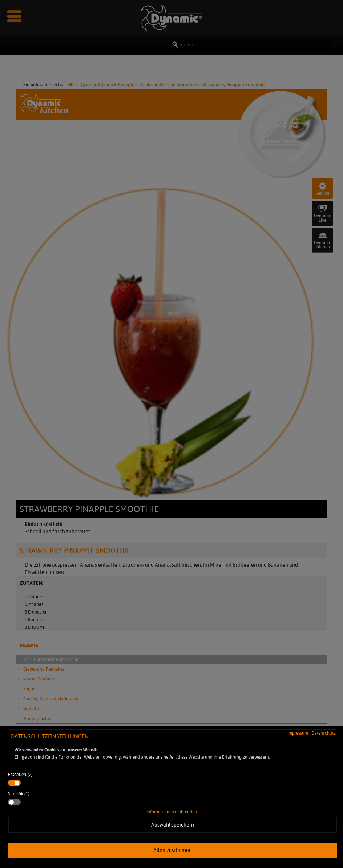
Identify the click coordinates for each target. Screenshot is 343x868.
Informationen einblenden (172, 812)
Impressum (298, 733)
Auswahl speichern (173, 825)
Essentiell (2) (20, 774)
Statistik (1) (19, 794)
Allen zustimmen (173, 850)
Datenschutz (324, 733)
